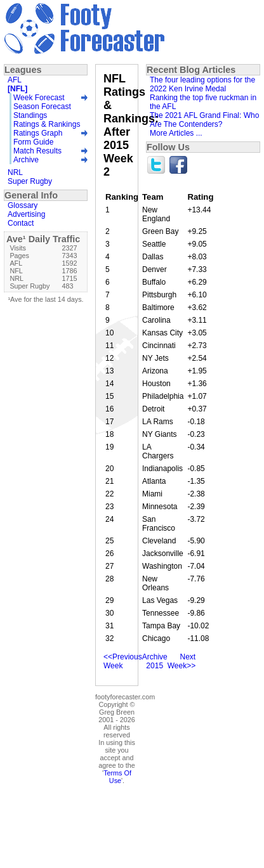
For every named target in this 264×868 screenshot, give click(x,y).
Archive (26, 160)
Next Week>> (181, 661)
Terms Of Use (117, 777)
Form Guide (33, 142)
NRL (15, 172)
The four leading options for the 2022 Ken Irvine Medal (202, 84)
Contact (21, 223)
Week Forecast (39, 98)
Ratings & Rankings (47, 124)
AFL (15, 80)
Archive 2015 (155, 661)
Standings (30, 115)
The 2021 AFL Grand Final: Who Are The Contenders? (204, 120)
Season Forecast (42, 107)
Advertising (26, 214)
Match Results (37, 151)
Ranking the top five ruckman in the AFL (203, 102)
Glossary (23, 205)
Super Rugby (30, 181)
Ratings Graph (38, 133)
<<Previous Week (123, 661)
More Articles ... (176, 133)
